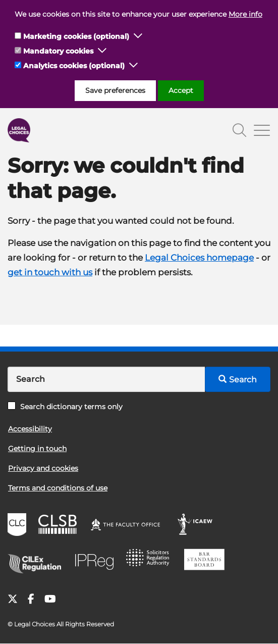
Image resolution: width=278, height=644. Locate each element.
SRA (151, 561)
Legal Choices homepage (199, 258)
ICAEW (198, 526)
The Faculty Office (130, 526)
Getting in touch (37, 449)
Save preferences (115, 90)
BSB (207, 561)
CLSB (60, 526)
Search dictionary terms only (65, 407)
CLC (18, 526)
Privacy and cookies (43, 468)
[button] (138, 36)
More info (245, 14)
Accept (181, 90)
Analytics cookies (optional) (74, 66)
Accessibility (30, 429)
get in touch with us (50, 272)
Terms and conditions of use (58, 488)
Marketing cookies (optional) (76, 36)
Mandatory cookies (58, 51)
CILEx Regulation (38, 561)
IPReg (97, 561)
